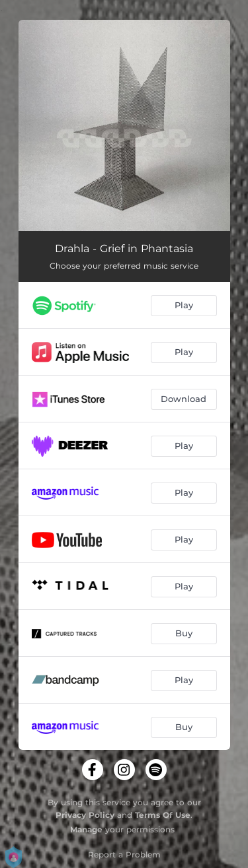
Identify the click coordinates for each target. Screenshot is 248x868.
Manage (86, 829)
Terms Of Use (163, 815)
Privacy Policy (85, 815)
